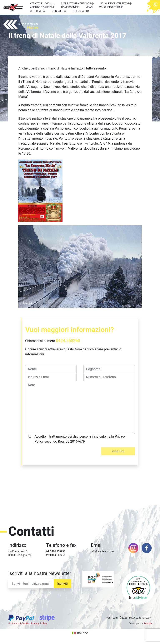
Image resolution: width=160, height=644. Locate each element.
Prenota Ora (81, 11)
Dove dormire (70, 7)
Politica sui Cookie (19, 624)
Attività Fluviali (41, 4)
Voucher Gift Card (111, 7)
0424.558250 (68, 341)
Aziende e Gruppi (41, 7)
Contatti (58, 11)
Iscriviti (62, 584)
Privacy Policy (39, 624)
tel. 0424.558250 (56, 551)
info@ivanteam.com (102, 551)
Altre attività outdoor (76, 4)
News (89, 7)
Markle (148, 624)
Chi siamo (36, 11)
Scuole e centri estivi (115, 4)
